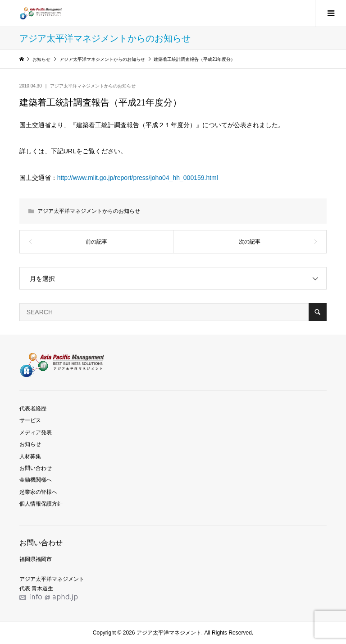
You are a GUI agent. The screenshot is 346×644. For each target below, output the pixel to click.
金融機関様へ (36, 480)
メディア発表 (36, 432)
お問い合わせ (36, 468)
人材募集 (30, 456)
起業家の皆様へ (38, 492)
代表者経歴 (33, 409)
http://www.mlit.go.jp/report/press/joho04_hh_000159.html (138, 178)
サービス (30, 420)
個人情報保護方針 (41, 504)
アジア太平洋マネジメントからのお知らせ (93, 86)
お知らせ (30, 444)
